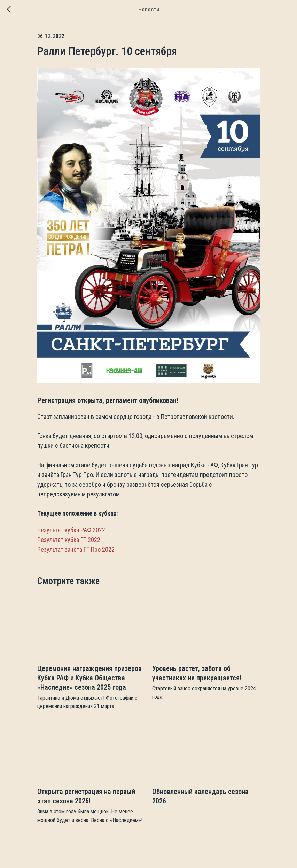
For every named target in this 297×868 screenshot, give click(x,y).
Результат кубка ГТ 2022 (69, 540)
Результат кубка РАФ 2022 (71, 530)
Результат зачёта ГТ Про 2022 (76, 549)
